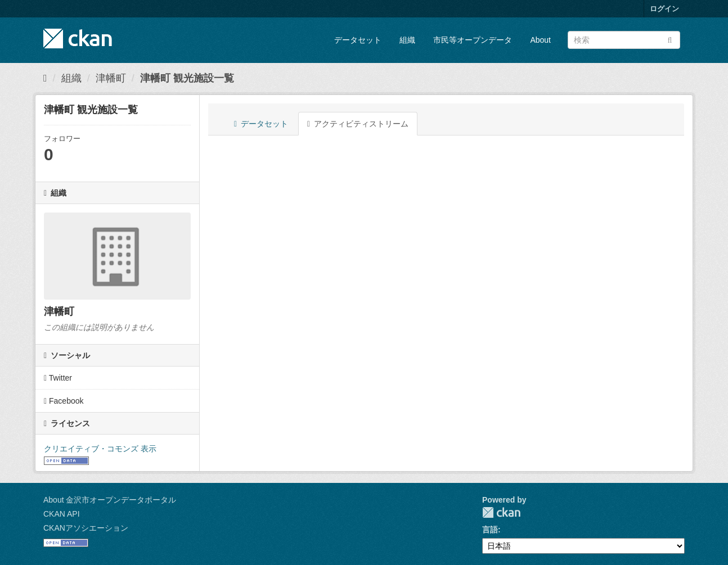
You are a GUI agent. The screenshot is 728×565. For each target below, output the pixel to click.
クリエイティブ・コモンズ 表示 (100, 449)
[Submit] (670, 39)
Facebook (64, 401)
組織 (407, 40)
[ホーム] (45, 78)
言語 (490, 530)
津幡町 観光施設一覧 (187, 78)
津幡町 (111, 78)
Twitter (58, 378)
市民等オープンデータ (473, 40)
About (540, 40)
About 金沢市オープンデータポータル (110, 500)
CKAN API (62, 514)
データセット (358, 40)
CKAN (501, 512)
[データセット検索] (624, 40)
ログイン (664, 9)
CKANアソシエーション (86, 528)
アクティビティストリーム (358, 124)
